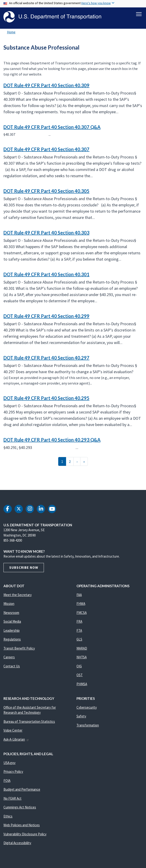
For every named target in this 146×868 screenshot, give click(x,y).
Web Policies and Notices (22, 825)
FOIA (7, 781)
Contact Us (12, 666)
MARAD (82, 648)
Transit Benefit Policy (19, 648)
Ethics (8, 816)
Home (11, 32)
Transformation (88, 725)
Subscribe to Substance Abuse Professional (3, 480)
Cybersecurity (87, 707)
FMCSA (82, 613)
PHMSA (82, 684)
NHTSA (82, 657)
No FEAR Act (12, 798)
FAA (79, 595)
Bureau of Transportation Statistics (29, 721)
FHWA (81, 604)
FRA (79, 622)
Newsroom (11, 613)
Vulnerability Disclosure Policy (25, 834)
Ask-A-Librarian (16, 739)
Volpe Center (13, 731)
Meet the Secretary (18, 595)
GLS (79, 639)
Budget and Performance (22, 790)
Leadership (12, 630)
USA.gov (9, 763)
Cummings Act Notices (20, 807)
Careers (9, 657)
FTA (79, 630)
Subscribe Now (24, 567)
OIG (79, 666)
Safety (81, 716)
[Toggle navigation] (139, 14)
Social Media (12, 622)
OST (80, 675)
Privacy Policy (13, 772)
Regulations (12, 639)
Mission (9, 604)
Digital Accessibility (17, 843)
